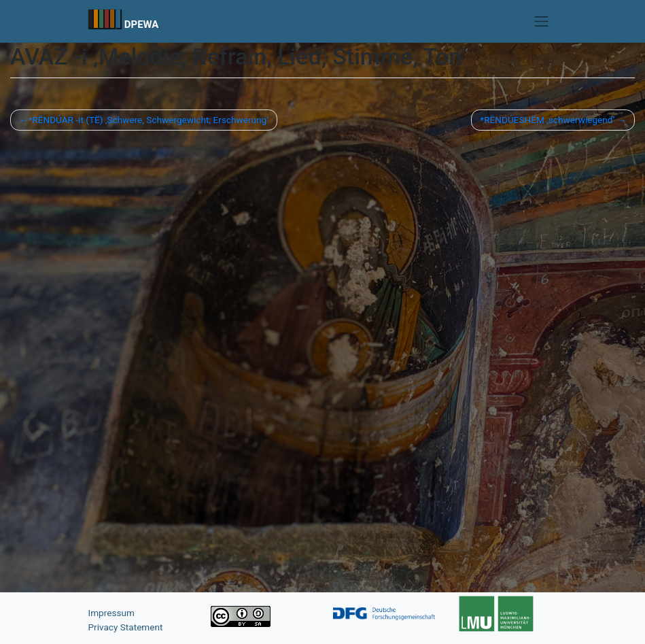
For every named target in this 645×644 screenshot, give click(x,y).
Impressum (111, 613)
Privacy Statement (126, 627)
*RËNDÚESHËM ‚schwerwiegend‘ (547, 120)
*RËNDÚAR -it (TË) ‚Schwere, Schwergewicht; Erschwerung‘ (148, 120)
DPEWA (142, 24)
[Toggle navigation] (542, 21)
